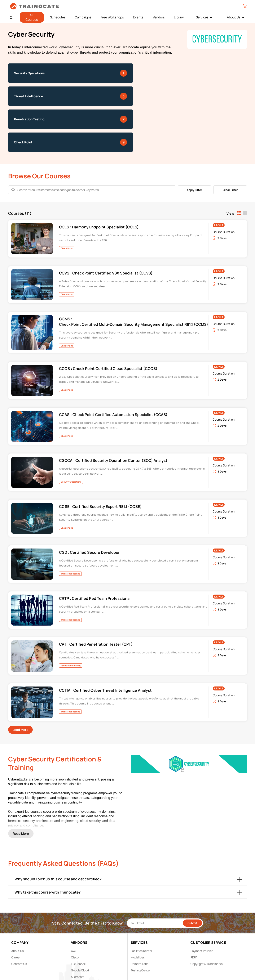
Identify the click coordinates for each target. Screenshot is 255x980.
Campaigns (83, 17)
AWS (74, 907)
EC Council (78, 920)
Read (21, 787)
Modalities (138, 914)
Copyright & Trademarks (206, 920)
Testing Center (141, 927)
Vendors (159, 17)
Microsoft (78, 933)
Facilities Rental (141, 907)
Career (16, 914)
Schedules (58, 17)
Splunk (76, 946)
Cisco (75, 914)
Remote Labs (140, 920)
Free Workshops (112, 17)
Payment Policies (202, 907)
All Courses (32, 17)
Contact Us (19, 920)
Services (202, 17)
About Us (234, 17)
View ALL (77, 959)
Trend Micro (79, 953)
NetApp (76, 940)
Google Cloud (80, 927)
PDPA (194, 914)
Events (138, 17)
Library (179, 17)
